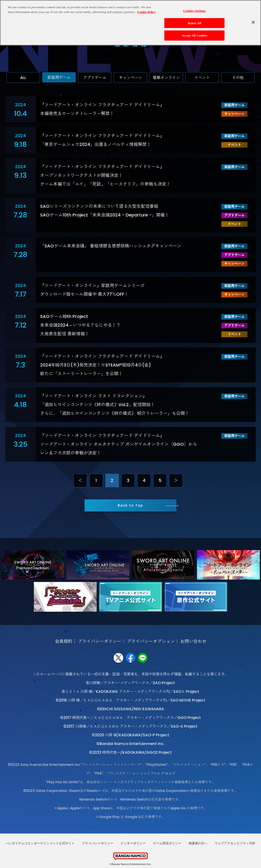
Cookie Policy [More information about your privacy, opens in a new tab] (146, 12)
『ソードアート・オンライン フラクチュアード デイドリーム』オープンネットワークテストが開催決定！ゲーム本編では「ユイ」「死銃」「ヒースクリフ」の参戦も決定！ (105, 175)
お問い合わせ (193, 641)
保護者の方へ (198, 843)
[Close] (253, 22)
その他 (238, 78)
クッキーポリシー (133, 843)
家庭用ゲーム (59, 77)
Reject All (195, 23)
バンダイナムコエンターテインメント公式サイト (40, 843)
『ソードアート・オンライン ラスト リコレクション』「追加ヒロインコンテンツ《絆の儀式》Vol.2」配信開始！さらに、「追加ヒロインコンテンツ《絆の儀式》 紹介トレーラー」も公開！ (115, 405)
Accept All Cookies (194, 35)
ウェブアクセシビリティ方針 (235, 843)
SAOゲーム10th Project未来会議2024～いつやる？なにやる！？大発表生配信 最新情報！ (80, 325)
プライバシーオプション (151, 641)
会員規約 (64, 641)
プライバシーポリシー (100, 641)
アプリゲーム (95, 78)
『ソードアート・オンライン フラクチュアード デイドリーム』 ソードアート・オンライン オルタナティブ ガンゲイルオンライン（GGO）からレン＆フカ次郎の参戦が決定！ (119, 444)
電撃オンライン (166, 78)
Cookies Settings (194, 11)
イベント (202, 78)
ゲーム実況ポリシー (167, 843)
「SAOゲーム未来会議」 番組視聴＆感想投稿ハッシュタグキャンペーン (111, 246)
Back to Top (130, 505)
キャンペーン (130, 78)
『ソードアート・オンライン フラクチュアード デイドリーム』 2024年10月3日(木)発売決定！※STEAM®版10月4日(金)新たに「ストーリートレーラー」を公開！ (102, 365)
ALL (23, 78)
